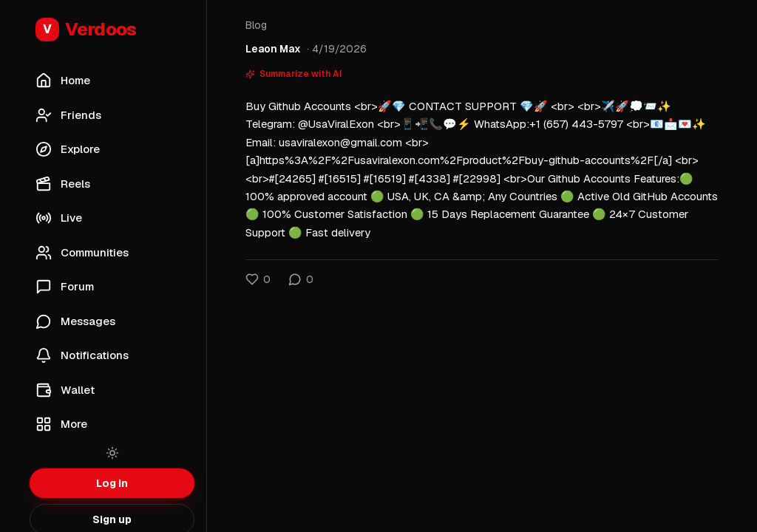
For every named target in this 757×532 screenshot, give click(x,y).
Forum (65, 287)
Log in (112, 483)
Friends (68, 115)
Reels (63, 184)
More (61, 424)
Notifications (82, 355)
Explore (68, 149)
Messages (75, 321)
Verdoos (86, 30)
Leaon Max (273, 49)
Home (63, 81)
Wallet (65, 390)
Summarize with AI (294, 74)
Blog (256, 25)
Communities (82, 253)
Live (59, 218)
